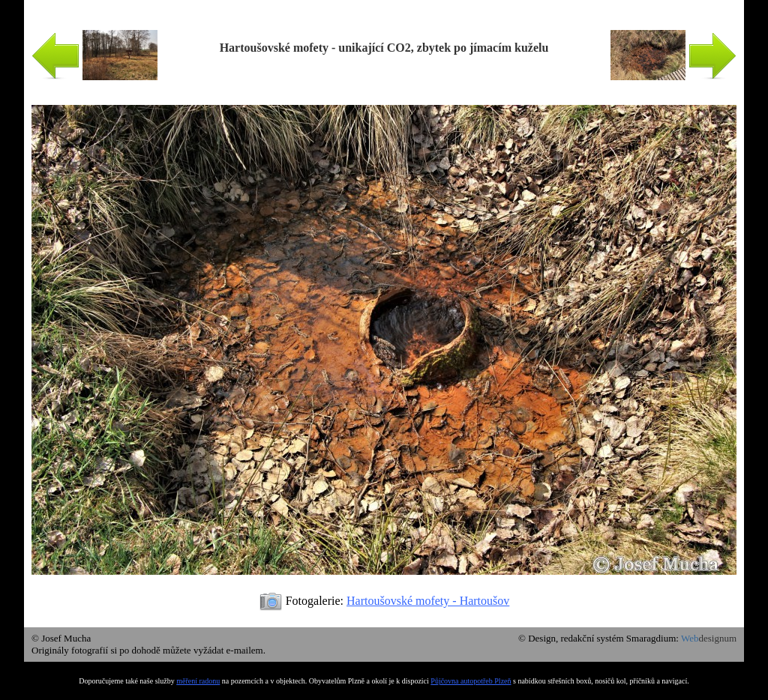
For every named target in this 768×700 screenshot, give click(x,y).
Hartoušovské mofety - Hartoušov (428, 601)
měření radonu (198, 681)
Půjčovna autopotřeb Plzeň (471, 681)
